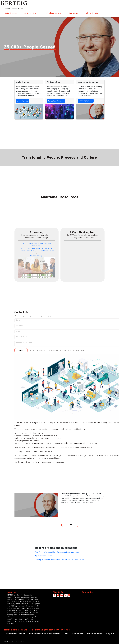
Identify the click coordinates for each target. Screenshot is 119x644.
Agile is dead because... (44, 556)
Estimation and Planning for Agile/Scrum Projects (37, 251)
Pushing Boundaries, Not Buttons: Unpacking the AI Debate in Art (59, 560)
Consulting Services (56, 101)
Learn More (70, 525)
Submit (21, 350)
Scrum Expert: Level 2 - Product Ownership (37, 248)
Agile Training (23, 101)
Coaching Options (86, 101)
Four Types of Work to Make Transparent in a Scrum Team (57, 552)
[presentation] (97, 598)
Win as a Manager (36, 256)
